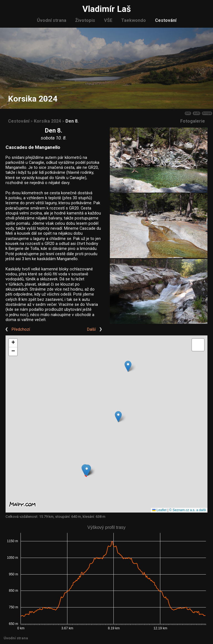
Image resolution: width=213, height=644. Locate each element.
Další (91, 329)
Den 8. (72, 121)
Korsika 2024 (47, 121)
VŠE (108, 20)
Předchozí (21, 329)
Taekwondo (134, 20)
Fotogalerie (193, 121)
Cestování (166, 20)
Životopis (85, 20)
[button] (87, 471)
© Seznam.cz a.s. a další (188, 510)
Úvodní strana (52, 20)
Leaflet (159, 510)
